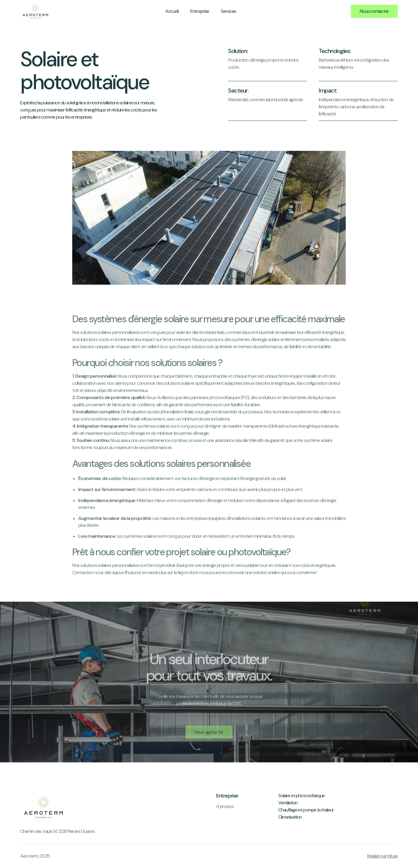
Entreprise (200, 11)
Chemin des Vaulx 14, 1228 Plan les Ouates (58, 831)
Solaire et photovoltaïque (301, 796)
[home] (35, 11)
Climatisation (290, 817)
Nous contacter (374, 11)
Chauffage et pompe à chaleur (306, 810)
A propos (225, 806)
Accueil (172, 11)
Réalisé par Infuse (382, 856)
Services (228, 11)
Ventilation (288, 803)
